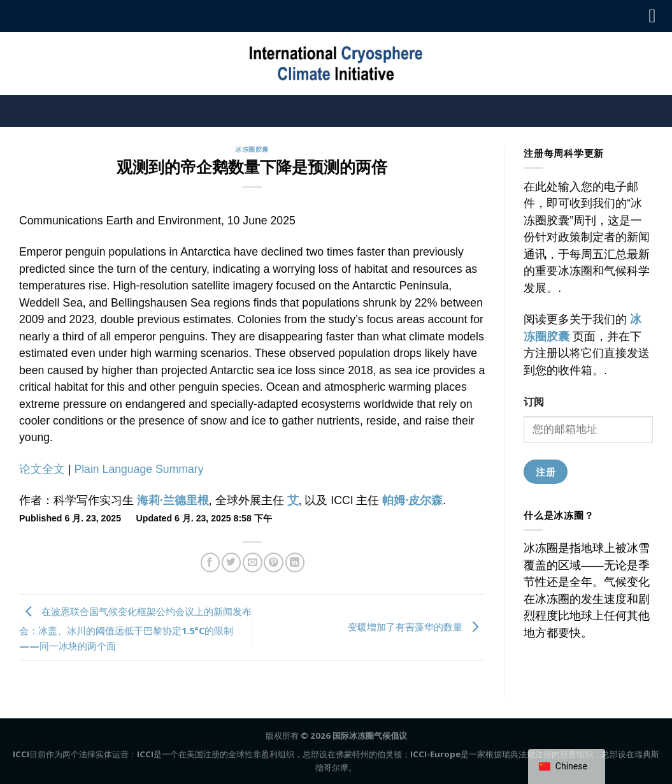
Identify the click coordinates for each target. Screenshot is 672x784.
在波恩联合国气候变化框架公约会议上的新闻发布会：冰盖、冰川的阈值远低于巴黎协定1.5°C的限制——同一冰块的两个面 (135, 628)
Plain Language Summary (139, 469)
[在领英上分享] (295, 563)
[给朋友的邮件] (252, 563)
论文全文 (42, 469)
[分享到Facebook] (210, 563)
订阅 (534, 402)
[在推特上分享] (231, 563)
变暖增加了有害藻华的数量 (416, 626)
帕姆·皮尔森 (412, 500)
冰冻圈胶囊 (252, 149)
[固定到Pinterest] (273, 563)
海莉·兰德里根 (173, 500)
